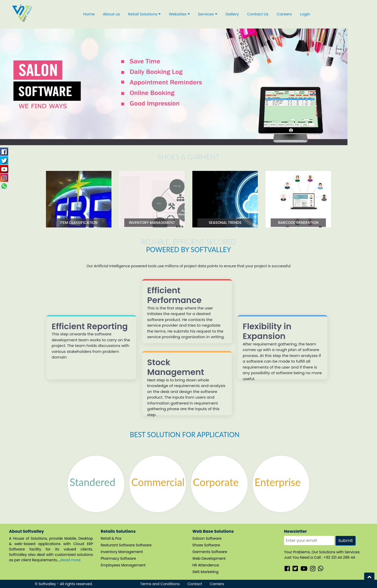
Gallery (232, 14)
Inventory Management (122, 552)
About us (111, 14)
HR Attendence (206, 565)
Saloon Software (207, 538)
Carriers (217, 584)
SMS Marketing (205, 572)
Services (208, 14)
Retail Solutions (144, 14)
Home (89, 14)
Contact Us (258, 14)
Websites (179, 14)
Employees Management (123, 565)
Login (305, 14)
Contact (195, 584)
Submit (346, 541)
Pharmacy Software (118, 558)
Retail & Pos (111, 538)
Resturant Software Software (126, 545)
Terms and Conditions (160, 584)
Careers (284, 14)
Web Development (209, 558)
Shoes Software (206, 545)
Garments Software (210, 552)
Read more (71, 560)
